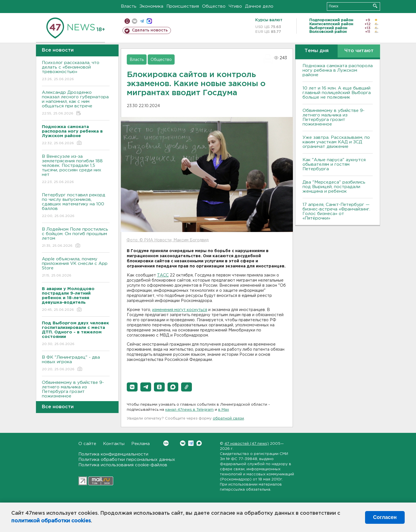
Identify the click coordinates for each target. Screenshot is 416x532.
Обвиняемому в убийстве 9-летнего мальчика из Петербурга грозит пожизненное (76, 393)
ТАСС (163, 275)
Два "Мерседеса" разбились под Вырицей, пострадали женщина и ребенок (334, 187)
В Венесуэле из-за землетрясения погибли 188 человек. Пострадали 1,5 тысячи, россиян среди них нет (76, 170)
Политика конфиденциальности (113, 454)
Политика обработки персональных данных (127, 460)
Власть (129, 6)
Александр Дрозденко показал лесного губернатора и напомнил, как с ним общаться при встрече (76, 103)
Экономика (151, 6)
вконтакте (135, 21)
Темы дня (317, 51)
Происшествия (183, 6)
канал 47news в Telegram (189, 410)
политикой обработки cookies (51, 521)
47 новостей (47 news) (247, 444)
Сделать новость (150, 30)
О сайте (87, 444)
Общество (214, 6)
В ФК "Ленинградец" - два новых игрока (76, 364)
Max (199, 443)
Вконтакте (166, 443)
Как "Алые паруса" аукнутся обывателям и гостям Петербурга (334, 164)
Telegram (191, 443)
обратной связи (228, 419)
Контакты (114, 444)
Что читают (359, 51)
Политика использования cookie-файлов (123, 465)
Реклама (141, 444)
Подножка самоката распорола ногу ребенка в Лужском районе (338, 70)
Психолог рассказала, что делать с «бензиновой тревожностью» (76, 71)
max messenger (149, 21)
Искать (375, 6)
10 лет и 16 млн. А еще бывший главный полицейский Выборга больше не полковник (337, 93)
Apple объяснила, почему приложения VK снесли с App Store (76, 268)
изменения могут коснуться (180, 310)
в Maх (224, 410)
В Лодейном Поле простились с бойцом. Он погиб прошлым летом (76, 238)
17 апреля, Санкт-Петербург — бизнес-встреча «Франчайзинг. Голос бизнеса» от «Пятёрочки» (336, 211)
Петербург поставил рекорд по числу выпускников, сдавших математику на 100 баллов (76, 206)
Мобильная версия (127, 21)
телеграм (142, 21)
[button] (132, 387)
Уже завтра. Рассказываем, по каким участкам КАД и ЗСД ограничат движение (336, 142)
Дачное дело (259, 6)
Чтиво (235, 6)
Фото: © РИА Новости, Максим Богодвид (168, 240)
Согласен (385, 517)
